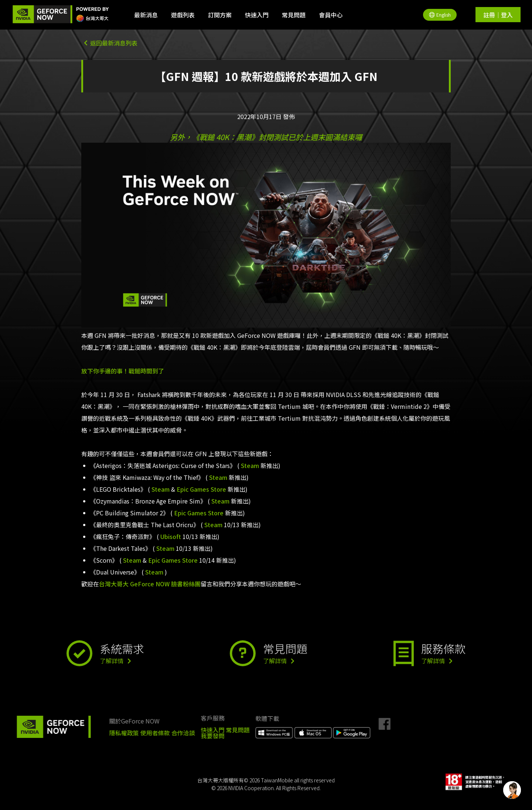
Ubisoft (171, 536)
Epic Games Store (201, 489)
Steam (250, 465)
